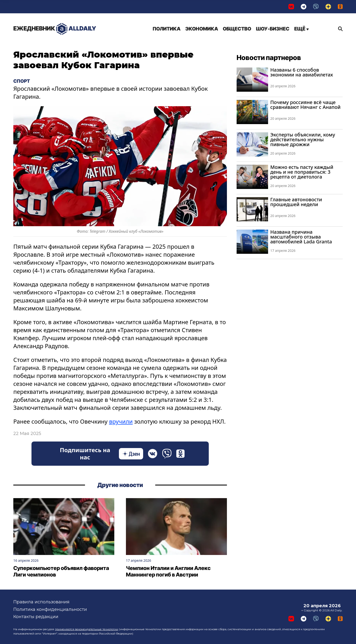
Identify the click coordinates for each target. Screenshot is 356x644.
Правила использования (41, 602)
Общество (237, 29)
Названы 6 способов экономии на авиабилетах (302, 72)
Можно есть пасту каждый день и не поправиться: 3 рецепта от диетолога (302, 172)
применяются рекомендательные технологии (87, 629)
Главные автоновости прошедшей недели (296, 202)
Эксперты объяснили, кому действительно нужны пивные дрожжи (303, 139)
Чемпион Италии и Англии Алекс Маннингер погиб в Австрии (168, 571)
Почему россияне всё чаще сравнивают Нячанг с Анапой (305, 105)
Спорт (22, 81)
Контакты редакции (36, 617)
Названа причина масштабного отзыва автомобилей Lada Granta (301, 237)
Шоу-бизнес (273, 29)
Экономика (202, 29)
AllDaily (55, 29)
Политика (166, 29)
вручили (121, 421)
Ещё (302, 29)
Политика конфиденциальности (50, 609)
